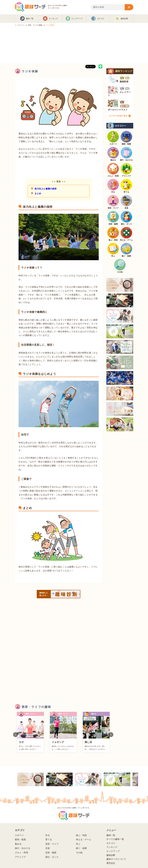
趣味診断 (111, 855)
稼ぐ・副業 (81, 848)
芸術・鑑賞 (51, 853)
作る (48, 835)
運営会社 (111, 863)
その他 (79, 853)
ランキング (112, 847)
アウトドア (20, 857)
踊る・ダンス (52, 857)
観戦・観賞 (20, 840)
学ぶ (78, 844)
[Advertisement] (74, 45)
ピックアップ (113, 851)
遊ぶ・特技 (81, 835)
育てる (49, 840)
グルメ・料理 (21, 853)
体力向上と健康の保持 (46, 189)
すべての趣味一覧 (115, 839)
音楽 (48, 848)
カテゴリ (111, 843)
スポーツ (19, 835)
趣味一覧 (111, 835)
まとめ (38, 193)
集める (18, 844)
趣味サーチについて (116, 859)
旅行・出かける (23, 848)
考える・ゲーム (84, 840)
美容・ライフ (52, 844)
